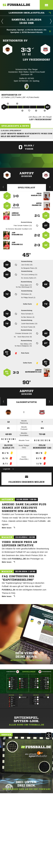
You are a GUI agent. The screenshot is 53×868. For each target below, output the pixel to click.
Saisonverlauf (50, 401)
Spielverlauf (26, 188)
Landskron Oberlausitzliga (30, 13)
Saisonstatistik (27, 402)
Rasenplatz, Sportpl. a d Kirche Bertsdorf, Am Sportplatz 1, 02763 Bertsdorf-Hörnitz (29, 31)
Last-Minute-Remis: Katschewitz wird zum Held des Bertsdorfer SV (26, 135)
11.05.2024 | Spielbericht (11, 131)
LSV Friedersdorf (36, 60)
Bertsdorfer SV (15, 40)
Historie (4, 401)
